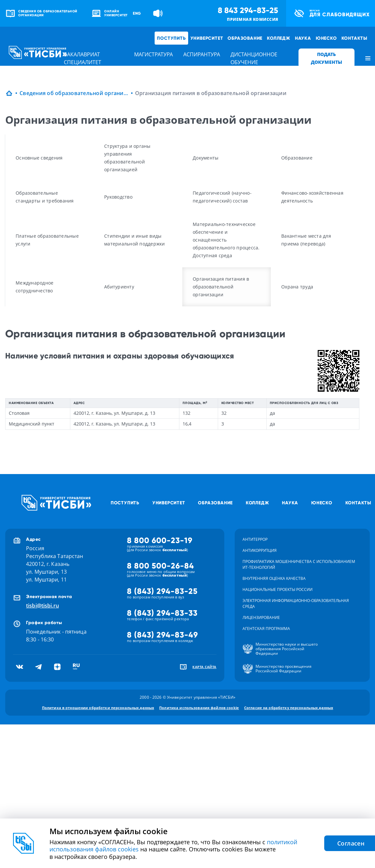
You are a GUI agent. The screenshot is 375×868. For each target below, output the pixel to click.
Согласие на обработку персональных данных (289, 708)
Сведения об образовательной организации (74, 93)
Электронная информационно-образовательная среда (296, 603)
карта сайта (204, 667)
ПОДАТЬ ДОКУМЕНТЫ (326, 58)
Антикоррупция (260, 550)
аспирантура (202, 54)
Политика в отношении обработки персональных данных (98, 708)
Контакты (354, 38)
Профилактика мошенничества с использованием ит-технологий (299, 564)
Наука (303, 38)
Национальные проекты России (278, 589)
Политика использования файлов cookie (199, 708)
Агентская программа (266, 629)
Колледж (279, 38)
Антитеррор (255, 539)
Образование (245, 38)
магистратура (153, 54)
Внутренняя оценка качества (274, 578)
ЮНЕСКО (326, 38)
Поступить (171, 38)
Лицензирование (261, 617)
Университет (207, 38)
